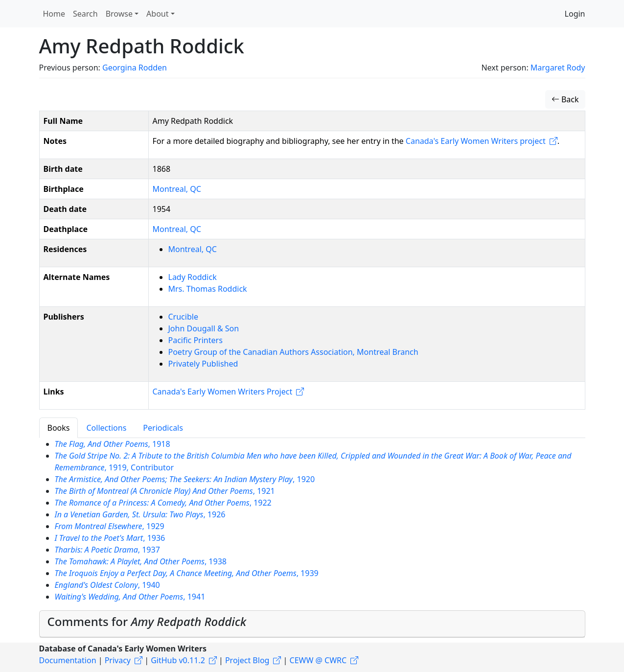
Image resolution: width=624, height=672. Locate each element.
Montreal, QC (177, 189)
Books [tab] (59, 428)
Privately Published (203, 364)
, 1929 (110, 526)
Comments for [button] (147, 621)
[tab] (312, 624)
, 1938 (141, 561)
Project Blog (247, 660)
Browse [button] (119, 14)
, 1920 (185, 479)
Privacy (118, 660)
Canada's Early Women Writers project (476, 141)
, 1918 (113, 444)
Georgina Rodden (135, 68)
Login (575, 14)
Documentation (68, 660)
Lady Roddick (193, 277)
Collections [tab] (106, 428)
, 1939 (187, 573)
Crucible (183, 317)
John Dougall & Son (204, 328)
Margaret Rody (558, 68)
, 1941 (130, 597)
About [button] (157, 14)
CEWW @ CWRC (318, 660)
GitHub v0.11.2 (178, 660)
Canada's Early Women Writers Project (223, 392)
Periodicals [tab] (163, 428)
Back (565, 99)
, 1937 (107, 550)
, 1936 (110, 538)
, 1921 (165, 491)
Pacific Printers (196, 340)
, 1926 (140, 514)
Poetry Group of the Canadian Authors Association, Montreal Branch (293, 352)
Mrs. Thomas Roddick (208, 289)
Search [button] (85, 14)
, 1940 (107, 585)
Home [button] (54, 14)
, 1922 (163, 503)
